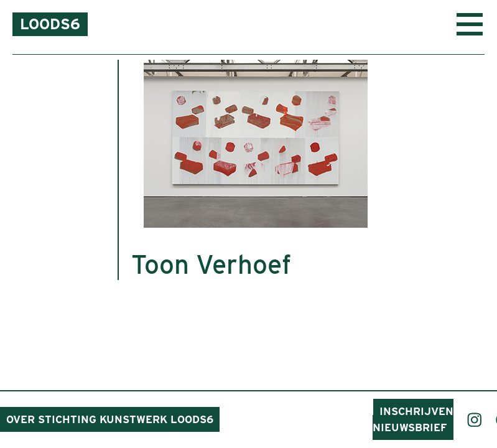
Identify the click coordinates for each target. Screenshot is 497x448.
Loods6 (50, 24)
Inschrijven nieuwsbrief (413, 419)
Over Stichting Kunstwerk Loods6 (110, 419)
